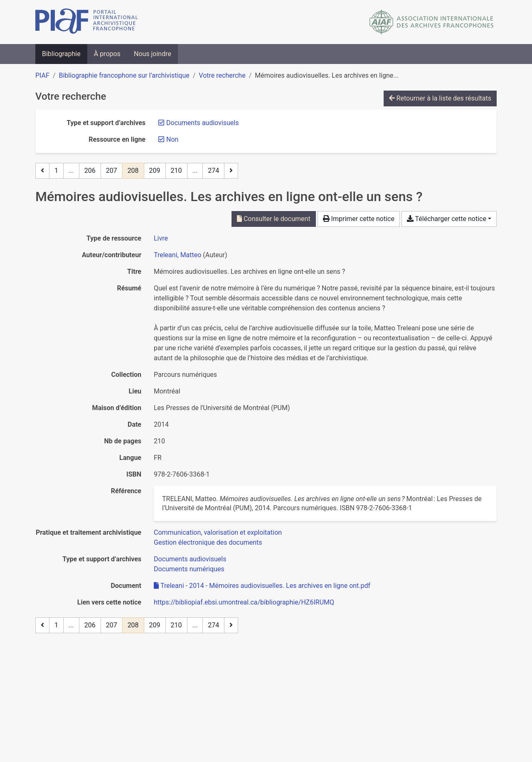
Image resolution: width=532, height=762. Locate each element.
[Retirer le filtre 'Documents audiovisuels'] (202, 123)
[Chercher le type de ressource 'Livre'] (161, 238)
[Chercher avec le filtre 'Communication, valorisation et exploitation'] (218, 532)
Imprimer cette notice (359, 219)
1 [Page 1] (56, 171)
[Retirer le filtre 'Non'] (172, 139)
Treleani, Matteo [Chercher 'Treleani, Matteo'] (177, 255)
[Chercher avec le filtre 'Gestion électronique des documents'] (208, 542)
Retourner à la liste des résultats (440, 98)
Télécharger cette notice (447, 219)
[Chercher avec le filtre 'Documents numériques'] (189, 569)
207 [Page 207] (112, 171)
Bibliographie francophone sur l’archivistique (124, 75)
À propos (107, 54)
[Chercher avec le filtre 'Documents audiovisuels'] (190, 559)
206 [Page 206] (90, 171)
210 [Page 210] (176, 171)
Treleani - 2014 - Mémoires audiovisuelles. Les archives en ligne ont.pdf (262, 586)
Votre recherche (222, 75)
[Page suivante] (231, 171)
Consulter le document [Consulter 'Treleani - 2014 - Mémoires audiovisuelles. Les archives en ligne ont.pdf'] (274, 219)
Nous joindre (153, 54)
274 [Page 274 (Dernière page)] (213, 171)
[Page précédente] (42, 171)
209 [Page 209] (155, 171)
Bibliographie (61, 54)
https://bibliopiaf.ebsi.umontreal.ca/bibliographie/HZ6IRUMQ (244, 602)
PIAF (42, 75)
